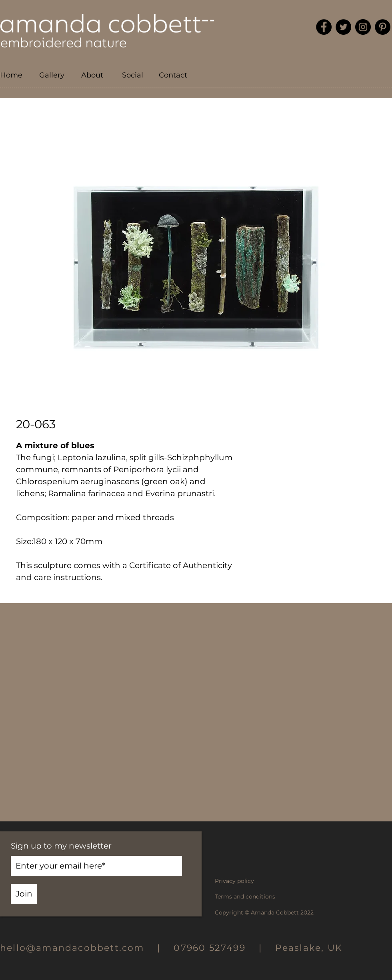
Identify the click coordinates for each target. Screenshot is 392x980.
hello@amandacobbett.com (79, 948)
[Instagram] (363, 27)
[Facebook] (324, 27)
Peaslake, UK (309, 948)
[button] (52, 75)
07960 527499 (209, 948)
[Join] (24, 894)
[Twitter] (343, 27)
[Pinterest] (383, 27)
